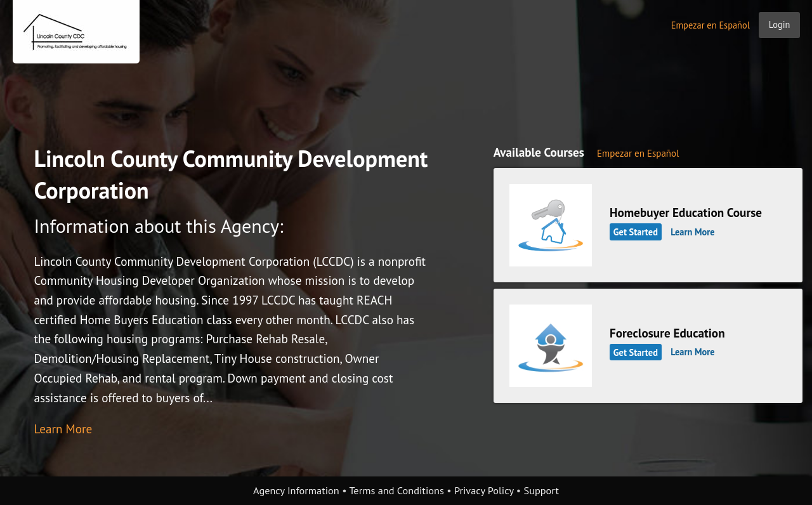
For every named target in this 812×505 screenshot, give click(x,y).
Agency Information (296, 490)
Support (541, 490)
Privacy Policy (484, 490)
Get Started (636, 232)
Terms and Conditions (396, 490)
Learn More (63, 429)
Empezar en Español (710, 25)
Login (780, 24)
